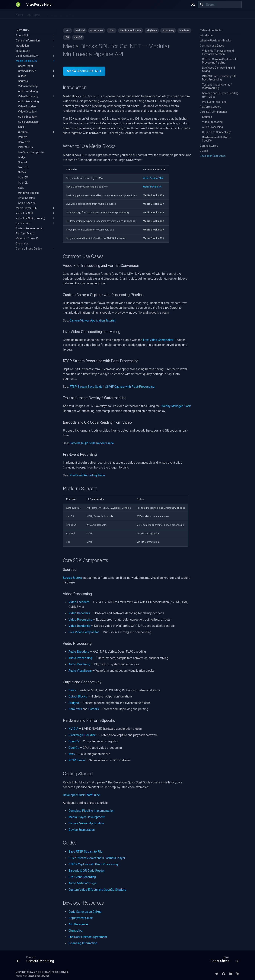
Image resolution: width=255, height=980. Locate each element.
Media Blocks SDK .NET (84, 71)
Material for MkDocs (39, 976)
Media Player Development (86, 817)
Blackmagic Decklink (82, 735)
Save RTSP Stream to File (85, 852)
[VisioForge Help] (18, 5)
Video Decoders (79, 613)
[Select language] (193, 5)
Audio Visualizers (80, 671)
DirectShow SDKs (147, 14)
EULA (165, 14)
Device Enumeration (82, 830)
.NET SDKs (34, 14)
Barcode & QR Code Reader (87, 871)
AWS (72, 754)
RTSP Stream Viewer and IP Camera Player (97, 858)
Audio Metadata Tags (82, 883)
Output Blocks (78, 696)
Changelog (75, 931)
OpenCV (74, 741)
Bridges (74, 703)
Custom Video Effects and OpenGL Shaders (97, 890)
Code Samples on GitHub (85, 912)
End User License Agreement (88, 937)
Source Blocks (72, 578)
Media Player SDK (152, 187)
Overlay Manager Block (176, 406)
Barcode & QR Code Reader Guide (92, 443)
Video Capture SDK (153, 178)
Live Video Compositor (158, 340)
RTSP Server (77, 760)
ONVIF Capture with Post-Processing (130, 387)
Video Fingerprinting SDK (59, 14)
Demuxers (75, 709)
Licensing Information (83, 943)
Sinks (72, 690)
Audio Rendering (79, 664)
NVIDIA (73, 729)
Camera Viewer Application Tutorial (92, 320)
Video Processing (80, 620)
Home (19, 14)
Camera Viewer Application (86, 823)
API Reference (78, 924)
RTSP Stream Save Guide (86, 387)
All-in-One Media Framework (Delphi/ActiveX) (105, 14)
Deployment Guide (81, 918)
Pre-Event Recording (82, 877)
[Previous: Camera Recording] (36, 960)
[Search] (220, 5)
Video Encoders (79, 602)
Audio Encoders (79, 652)
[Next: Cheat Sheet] (223, 960)
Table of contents (211, 30)
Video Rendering (79, 626)
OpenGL (74, 748)
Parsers (94, 709)
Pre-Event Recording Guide (87, 475)
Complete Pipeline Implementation (91, 811)
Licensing (178, 14)
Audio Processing (80, 658)
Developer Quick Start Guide (81, 795)
